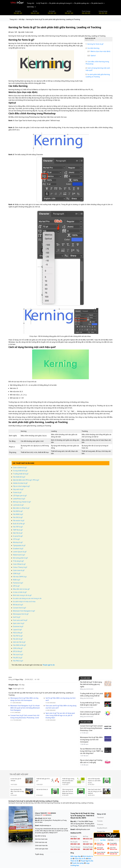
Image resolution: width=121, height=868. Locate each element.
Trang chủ (31, 3)
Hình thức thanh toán (41, 839)
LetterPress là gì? (19, 499)
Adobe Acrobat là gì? (20, 483)
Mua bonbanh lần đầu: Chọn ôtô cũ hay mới (17, 791)
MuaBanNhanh (102, 828)
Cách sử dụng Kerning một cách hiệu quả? (98, 69)
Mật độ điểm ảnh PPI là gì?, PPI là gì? (26, 480)
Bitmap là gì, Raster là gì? (22, 502)
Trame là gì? (17, 492)
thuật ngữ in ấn (18, 689)
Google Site (101, 832)
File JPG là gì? (18, 658)
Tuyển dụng (39, 854)
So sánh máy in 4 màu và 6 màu (24, 602)
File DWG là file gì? (20, 645)
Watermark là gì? (19, 555)
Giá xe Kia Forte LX (42, 789)
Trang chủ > (14, 19)
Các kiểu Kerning (92, 48)
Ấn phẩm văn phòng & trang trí (61, 3)
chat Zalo (111, 840)
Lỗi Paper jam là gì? (20, 496)
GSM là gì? (17, 573)
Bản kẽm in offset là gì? (21, 508)
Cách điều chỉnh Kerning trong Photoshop (97, 63)
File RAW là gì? (18, 514)
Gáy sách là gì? (18, 489)
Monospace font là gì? (21, 614)
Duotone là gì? (18, 626)
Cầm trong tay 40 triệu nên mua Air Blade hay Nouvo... (68, 791)
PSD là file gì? (18, 633)
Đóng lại (116, 831)
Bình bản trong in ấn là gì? (22, 595)
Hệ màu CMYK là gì (20, 577)
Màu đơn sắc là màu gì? (21, 589)
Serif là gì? (17, 617)
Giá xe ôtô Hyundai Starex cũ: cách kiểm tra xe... (94, 781)
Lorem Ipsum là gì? (20, 552)
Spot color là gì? (19, 623)
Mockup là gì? (18, 542)
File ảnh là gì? (18, 639)
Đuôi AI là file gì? (19, 524)
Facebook (100, 818)
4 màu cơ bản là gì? (20, 592)
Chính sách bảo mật (41, 842)
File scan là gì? (18, 654)
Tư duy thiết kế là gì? (20, 471)
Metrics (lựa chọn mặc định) (99, 51)
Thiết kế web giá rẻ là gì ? (43, 780)
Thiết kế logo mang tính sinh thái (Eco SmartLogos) (68, 781)
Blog (72, 853)
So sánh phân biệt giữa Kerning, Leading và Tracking (98, 75)
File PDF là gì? (18, 636)
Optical (92, 56)
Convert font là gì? (20, 608)
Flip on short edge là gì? (21, 486)
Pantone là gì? (18, 583)
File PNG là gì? (18, 661)
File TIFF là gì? (18, 527)
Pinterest (100, 825)
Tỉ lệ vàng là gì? (18, 561)
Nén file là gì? (18, 533)
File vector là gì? (19, 520)
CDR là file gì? (18, 648)
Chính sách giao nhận (41, 849)
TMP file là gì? (18, 530)
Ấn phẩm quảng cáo (82, 3)
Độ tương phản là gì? (20, 558)
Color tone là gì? (19, 570)
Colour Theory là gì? (20, 567)
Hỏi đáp (22, 685)
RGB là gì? (17, 580)
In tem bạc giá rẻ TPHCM (16, 780)
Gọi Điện (103, 840)
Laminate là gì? (18, 505)
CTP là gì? (16, 539)
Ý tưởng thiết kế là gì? (21, 474)
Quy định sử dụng (40, 836)
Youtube (100, 821)
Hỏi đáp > (22, 19)
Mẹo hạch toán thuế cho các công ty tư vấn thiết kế (95, 791)
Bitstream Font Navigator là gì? (24, 611)
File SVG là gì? (18, 517)
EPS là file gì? (18, 651)
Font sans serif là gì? (20, 620)
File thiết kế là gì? (19, 477)
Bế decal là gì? (18, 605)
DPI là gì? (16, 586)
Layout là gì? (17, 630)
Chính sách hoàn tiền (41, 846)
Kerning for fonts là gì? (95, 44)
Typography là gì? (19, 545)
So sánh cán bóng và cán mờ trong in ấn (27, 598)
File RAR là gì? (18, 511)
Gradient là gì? (18, 549)
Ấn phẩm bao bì (97, 3)
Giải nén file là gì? (19, 642)
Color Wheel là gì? (19, 564)
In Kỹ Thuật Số (42, 3)
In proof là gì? (18, 536)
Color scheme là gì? (20, 468)
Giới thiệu (30, 7)
